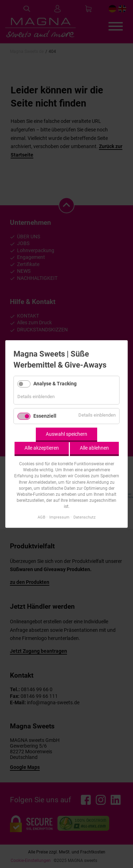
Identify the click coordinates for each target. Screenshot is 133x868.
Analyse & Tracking (55, 383)
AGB (41, 517)
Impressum (59, 517)
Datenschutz (84, 517)
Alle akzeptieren (42, 448)
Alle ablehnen (94, 448)
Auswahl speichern (66, 434)
